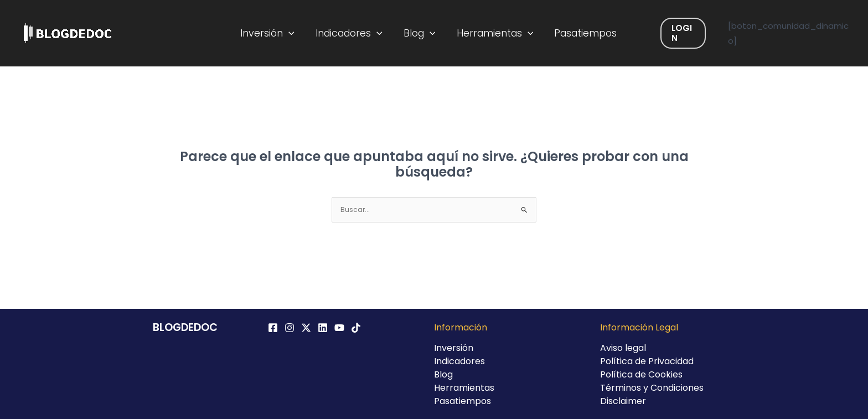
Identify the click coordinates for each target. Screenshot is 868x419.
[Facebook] (273, 328)
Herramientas (492, 33)
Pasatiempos (580, 33)
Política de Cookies (641, 374)
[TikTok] (356, 328)
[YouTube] (339, 328)
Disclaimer (623, 401)
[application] (296, 33)
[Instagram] (290, 328)
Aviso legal (623, 348)
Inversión (275, 33)
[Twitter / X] (306, 328)
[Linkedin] (323, 328)
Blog (420, 33)
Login (674, 33)
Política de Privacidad (647, 361)
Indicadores (353, 33)
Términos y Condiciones (652, 388)
